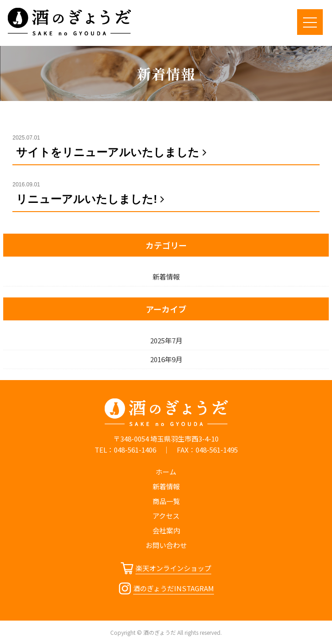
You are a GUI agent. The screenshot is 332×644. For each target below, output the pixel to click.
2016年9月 (166, 359)
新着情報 (166, 277)
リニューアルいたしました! (92, 199)
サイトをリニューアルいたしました (113, 152)
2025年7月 (166, 340)
